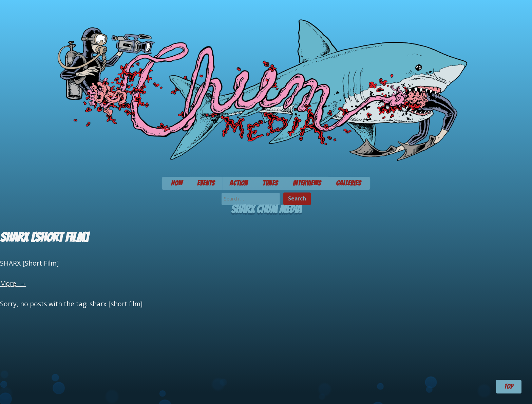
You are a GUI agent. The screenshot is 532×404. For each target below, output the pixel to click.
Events (206, 183)
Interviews (307, 183)
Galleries (349, 183)
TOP (509, 386)
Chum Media (266, 86)
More (13, 283)
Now (177, 183)
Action (239, 183)
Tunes (270, 183)
